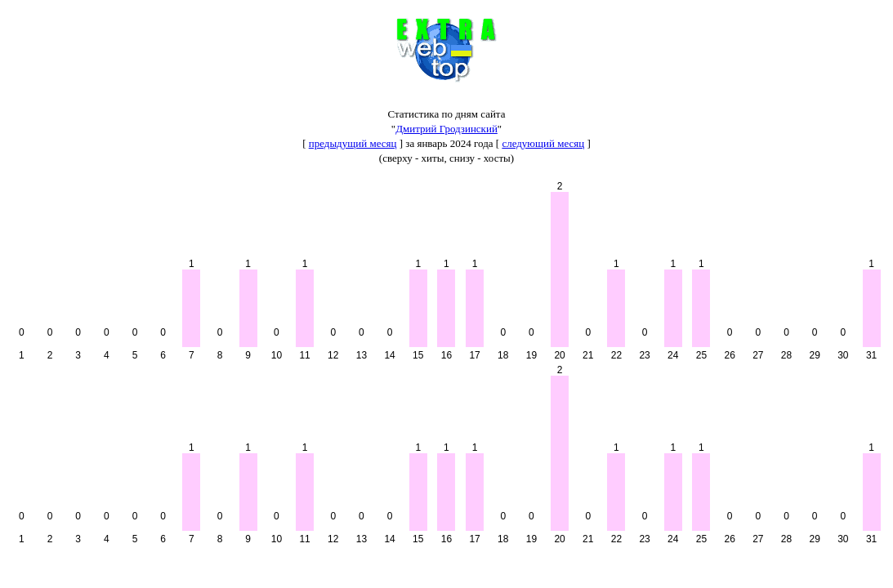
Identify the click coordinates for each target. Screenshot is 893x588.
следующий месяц (543, 143)
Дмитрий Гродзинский (446, 129)
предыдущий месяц (353, 143)
